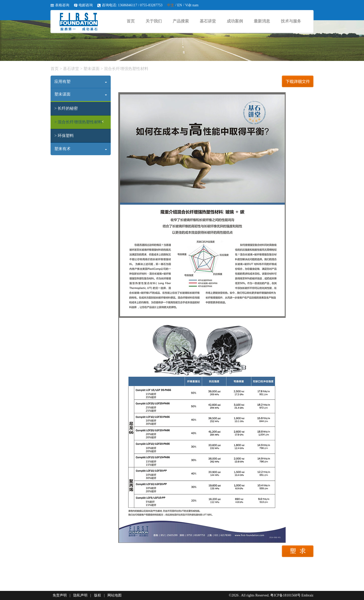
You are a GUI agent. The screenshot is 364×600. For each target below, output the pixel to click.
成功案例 (235, 21)
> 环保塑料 (64, 136)
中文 (171, 5)
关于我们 (154, 21)
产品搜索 (181, 21)
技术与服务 (291, 21)
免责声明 (60, 595)
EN (180, 5)
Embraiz (308, 595)
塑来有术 (81, 149)
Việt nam (192, 5)
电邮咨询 (86, 5)
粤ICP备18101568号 (285, 595)
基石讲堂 (208, 21)
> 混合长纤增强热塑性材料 (78, 122)
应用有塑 (81, 82)
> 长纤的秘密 (66, 108)
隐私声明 (80, 595)
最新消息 (262, 21)
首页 (131, 21)
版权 (98, 595)
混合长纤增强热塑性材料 (126, 69)
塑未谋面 (92, 69)
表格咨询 (62, 5)
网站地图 (115, 595)
